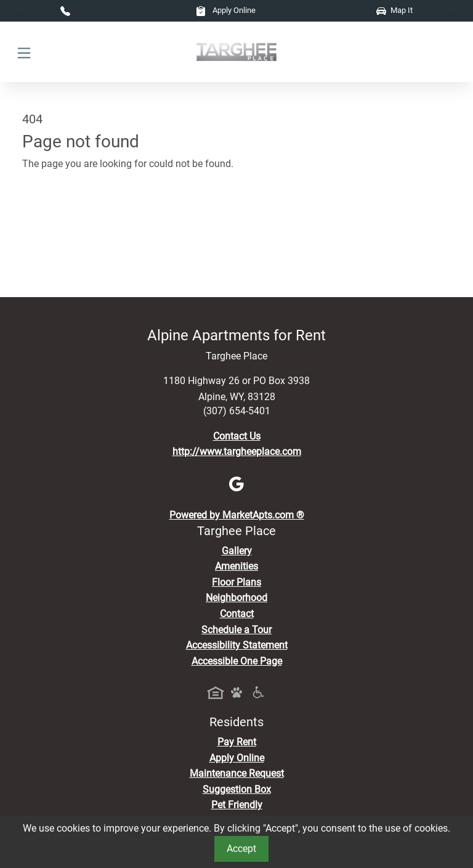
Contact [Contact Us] (237, 614)
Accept (241, 849)
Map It (394, 10)
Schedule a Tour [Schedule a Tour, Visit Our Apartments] (236, 630)
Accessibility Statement (237, 645)
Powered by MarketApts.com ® (237, 515)
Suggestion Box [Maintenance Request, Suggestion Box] (237, 789)
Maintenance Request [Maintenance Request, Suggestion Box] (237, 773)
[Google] (236, 484)
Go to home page (59, 219)
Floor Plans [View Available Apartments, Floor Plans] (236, 582)
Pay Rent (237, 742)
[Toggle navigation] (24, 52)
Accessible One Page (237, 661)
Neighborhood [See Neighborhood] (236, 598)
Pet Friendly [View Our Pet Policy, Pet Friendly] (237, 805)
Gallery (237, 551)
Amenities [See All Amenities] (236, 566)
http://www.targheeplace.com (237, 452)
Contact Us (237, 436)
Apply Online (226, 10)
